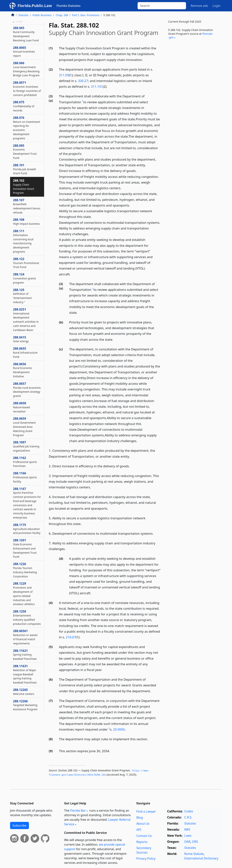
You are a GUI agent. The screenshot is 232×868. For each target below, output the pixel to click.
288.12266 (25, 705)
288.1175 (27, 529)
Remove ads (199, 6)
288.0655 (25, 352)
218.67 (71, 637)
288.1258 (27, 617)
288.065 (26, 34)
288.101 (25, 169)
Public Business (42, 15)
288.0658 (22, 407)
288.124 (25, 278)
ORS (195, 842)
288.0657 (27, 390)
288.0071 (27, 89)
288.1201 (25, 548)
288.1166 (25, 477)
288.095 (25, 152)
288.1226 (25, 570)
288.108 (27, 222)
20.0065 (119, 729)
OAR (187, 842)
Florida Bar (78, 810)
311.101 (97, 86)
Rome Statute (194, 854)
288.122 (26, 263)
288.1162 (25, 462)
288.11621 (25, 655)
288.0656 (23, 370)
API (139, 830)
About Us (143, 824)
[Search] (162, 6)
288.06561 (25, 637)
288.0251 (26, 320)
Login (217, 6)
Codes (189, 811)
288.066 (26, 69)
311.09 (64, 75)
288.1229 (24, 594)
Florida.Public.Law (35, 6)
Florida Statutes (68, 6)
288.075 (24, 106)
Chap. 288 (62, 15)
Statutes (24, 15)
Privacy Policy (146, 859)
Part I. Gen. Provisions (86, 15)
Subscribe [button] (19, 825)
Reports (142, 842)
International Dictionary (201, 858)
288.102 (24, 186)
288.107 (27, 206)
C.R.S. (188, 817)
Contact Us (144, 836)
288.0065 (24, 52)
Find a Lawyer (146, 811)
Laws (188, 836)
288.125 (23, 296)
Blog (140, 818)
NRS (187, 829)
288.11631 (25, 674)
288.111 (23, 241)
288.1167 (27, 503)
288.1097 (26, 446)
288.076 (27, 128)
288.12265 (24, 692)
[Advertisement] (194, 105)
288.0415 (21, 339)
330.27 (83, 81)
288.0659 (24, 427)
